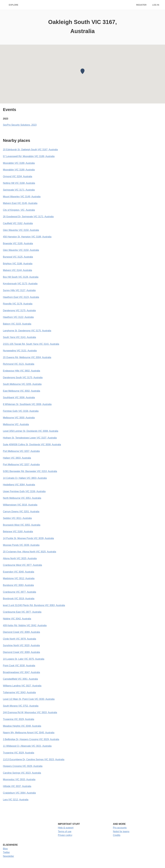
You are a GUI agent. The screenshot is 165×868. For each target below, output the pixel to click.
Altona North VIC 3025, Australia (20, 558)
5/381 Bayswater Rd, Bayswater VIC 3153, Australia (30, 471)
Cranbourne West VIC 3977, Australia (22, 565)
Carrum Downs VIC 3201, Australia (21, 512)
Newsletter (8, 856)
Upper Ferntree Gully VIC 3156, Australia (24, 491)
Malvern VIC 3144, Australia (17, 270)
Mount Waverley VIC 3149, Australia (22, 197)
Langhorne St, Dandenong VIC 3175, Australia (27, 331)
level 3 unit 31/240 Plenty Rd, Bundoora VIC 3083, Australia (34, 605)
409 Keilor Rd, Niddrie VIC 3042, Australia (25, 625)
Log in (156, 5)
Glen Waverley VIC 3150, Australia (21, 230)
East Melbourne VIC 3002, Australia (21, 391)
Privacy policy (65, 835)
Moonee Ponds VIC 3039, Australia (21, 545)
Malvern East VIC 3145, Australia (20, 203)
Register (141, 5)
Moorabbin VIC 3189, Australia (19, 163)
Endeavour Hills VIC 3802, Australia (21, 371)
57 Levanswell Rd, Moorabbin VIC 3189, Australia (29, 156)
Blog (5, 849)
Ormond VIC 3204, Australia (18, 176)
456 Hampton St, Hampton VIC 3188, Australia (27, 237)
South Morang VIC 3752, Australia (21, 706)
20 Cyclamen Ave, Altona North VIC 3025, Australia (30, 552)
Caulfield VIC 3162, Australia (18, 223)
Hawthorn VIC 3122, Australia (18, 317)
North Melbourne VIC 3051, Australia (22, 498)
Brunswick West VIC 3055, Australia (22, 525)
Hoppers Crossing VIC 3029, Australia (23, 766)
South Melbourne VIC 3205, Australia (22, 384)
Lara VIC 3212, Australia (16, 800)
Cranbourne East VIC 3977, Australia (22, 612)
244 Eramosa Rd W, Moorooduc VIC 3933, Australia (30, 712)
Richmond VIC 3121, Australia (19, 364)
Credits (117, 835)
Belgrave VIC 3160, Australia (18, 532)
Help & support (66, 828)
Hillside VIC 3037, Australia (17, 786)
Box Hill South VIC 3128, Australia (21, 277)
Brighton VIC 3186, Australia (18, 264)
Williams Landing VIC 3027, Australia (22, 686)
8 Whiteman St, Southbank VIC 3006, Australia (27, 404)
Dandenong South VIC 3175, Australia (23, 377)
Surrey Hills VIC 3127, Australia (19, 290)
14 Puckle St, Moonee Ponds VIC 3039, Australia (28, 538)
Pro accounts (120, 828)
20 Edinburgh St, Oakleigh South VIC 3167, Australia (30, 150)
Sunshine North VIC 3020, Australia (21, 645)
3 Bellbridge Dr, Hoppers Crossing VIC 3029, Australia (31, 739)
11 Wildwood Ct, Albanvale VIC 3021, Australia (27, 746)
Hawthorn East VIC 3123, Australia (21, 297)
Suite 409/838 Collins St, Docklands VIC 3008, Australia (32, 445)
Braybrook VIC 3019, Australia (19, 599)
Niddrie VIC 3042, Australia (17, 619)
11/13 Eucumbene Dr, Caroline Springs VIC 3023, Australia (34, 759)
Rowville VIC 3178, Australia (18, 304)
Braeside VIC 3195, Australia (18, 243)
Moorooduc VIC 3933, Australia (19, 779)
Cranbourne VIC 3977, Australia (19, 592)
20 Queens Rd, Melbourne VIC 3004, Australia (27, 357)
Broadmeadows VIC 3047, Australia (21, 672)
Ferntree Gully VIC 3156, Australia (21, 411)
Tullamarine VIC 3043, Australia (19, 692)
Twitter (6, 852)
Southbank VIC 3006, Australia (19, 397)
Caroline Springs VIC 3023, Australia (22, 773)
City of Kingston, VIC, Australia (19, 210)
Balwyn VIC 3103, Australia (17, 324)
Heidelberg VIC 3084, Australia (19, 485)
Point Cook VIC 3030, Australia (19, 666)
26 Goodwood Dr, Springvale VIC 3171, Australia (28, 217)
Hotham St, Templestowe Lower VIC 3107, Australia (30, 438)
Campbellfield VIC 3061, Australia (20, 679)
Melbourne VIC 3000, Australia (19, 418)
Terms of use (65, 831)
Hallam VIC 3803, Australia (17, 458)
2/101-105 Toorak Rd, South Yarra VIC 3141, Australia (31, 344)
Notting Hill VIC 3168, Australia (19, 183)
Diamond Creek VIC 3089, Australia (21, 632)
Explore (14, 5)
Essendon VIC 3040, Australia (19, 572)
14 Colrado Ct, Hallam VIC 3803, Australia (25, 478)
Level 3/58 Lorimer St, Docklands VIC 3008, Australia (31, 431)
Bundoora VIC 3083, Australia (18, 585)
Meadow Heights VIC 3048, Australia (22, 726)
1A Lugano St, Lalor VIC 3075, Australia (24, 659)
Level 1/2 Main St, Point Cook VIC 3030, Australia (29, 699)
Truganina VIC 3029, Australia (19, 719)
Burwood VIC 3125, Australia (18, 257)
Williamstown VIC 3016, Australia (20, 505)
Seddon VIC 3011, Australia (17, 518)
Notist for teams (121, 831)
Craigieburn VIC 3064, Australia (19, 793)
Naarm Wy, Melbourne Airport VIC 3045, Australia (29, 733)
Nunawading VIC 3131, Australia (20, 351)
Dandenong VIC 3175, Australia (19, 310)
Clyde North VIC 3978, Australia (19, 639)
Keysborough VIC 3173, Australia (20, 284)
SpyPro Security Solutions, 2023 (20, 125)
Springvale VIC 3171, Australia (19, 190)
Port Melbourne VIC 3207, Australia (21, 451)
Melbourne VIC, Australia (16, 424)
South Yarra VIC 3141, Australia (19, 337)
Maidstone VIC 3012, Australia (19, 578)
